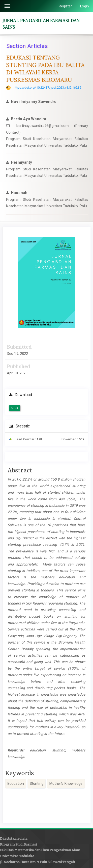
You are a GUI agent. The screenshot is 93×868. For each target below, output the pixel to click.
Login (85, 6)
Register (65, 6)
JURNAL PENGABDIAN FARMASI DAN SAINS (41, 24)
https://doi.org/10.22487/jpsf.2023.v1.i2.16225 (47, 88)
